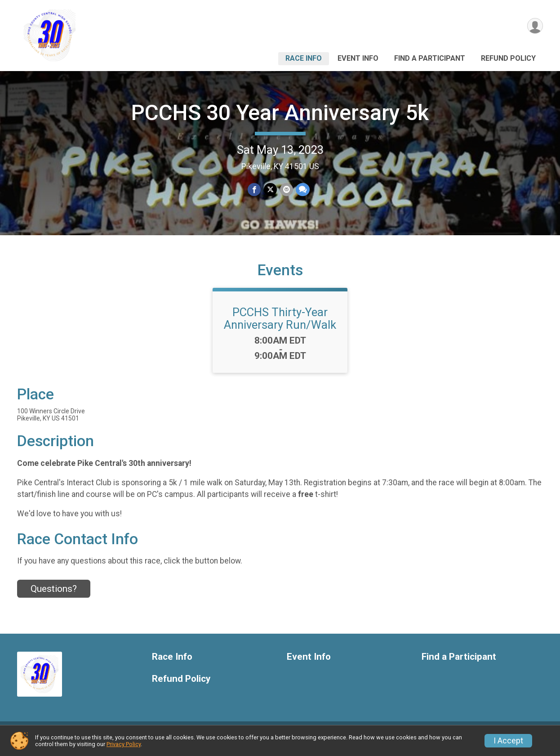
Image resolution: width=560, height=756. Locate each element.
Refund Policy (508, 58)
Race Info (304, 58)
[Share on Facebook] (255, 190)
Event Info (358, 58)
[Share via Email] (286, 190)
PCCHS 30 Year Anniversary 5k (280, 113)
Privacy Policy (124, 744)
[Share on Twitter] (270, 190)
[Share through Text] (302, 190)
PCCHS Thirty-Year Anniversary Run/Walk (280, 325)
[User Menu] (535, 26)
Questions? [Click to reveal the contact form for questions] (54, 595)
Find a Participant (430, 58)
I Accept (508, 741)
